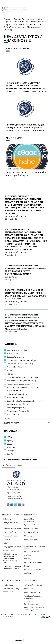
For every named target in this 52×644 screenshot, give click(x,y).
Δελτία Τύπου (10, 27)
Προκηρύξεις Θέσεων (32, 525)
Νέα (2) (10, 374)
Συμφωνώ (7, 640)
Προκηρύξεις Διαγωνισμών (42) (20, 364)
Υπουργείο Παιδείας (10, 536)
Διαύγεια (6, 540)
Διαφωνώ (18, 640)
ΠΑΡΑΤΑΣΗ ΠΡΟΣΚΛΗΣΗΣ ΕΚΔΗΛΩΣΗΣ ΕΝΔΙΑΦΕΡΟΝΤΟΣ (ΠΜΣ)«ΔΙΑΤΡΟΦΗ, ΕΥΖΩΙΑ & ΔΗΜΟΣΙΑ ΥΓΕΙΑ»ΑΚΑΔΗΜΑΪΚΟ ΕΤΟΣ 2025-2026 (26, 294)
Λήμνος (22, 27)
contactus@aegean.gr (15, 498)
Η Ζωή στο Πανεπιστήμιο (23, 19)
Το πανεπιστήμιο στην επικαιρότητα (28, 22)
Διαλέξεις (28, 555)
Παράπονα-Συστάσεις (32, 592)
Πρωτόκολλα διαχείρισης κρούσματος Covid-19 (12, 567)
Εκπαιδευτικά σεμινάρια (33, 562)
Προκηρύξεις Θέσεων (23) (17, 367)
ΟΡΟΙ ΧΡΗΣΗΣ (26, 615)
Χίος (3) (10, 454)
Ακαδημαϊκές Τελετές (32, 551)
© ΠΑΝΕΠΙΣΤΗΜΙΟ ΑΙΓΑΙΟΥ (10, 615)
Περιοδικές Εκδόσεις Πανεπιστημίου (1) (23, 377)
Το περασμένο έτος (33, 24)
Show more (7, 418)
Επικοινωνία (29, 589)
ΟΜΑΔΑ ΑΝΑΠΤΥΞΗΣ (9, 617)
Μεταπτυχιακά (30, 536)
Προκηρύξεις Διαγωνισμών (29, 520)
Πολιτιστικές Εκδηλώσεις (33, 570)
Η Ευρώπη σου (8, 550)
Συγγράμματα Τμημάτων (12, 547)
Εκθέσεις (28, 559)
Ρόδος (39, 19)
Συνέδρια (28, 573)
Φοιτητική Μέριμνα (31, 540)
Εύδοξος (6, 543)
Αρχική (7, 19)
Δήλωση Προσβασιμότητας (31, 603)
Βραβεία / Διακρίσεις (13, 24)
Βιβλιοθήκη (7, 519)
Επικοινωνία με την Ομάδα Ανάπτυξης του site (34, 609)
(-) (4, 465)
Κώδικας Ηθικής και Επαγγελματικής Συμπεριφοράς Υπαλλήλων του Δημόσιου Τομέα (12, 558)
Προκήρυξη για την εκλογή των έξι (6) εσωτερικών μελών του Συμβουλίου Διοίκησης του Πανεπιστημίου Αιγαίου (25, 128)
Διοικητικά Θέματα (31, 532)
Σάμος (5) (11, 451)
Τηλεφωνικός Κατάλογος (33, 585)
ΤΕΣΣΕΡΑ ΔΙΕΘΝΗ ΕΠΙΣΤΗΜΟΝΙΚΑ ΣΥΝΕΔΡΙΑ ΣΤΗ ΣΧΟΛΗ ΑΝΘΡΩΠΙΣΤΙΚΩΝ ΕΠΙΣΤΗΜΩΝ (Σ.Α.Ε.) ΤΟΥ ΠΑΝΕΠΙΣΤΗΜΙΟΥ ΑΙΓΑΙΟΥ (25, 270)
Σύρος (7, 22)
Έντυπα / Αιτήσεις (9, 532)
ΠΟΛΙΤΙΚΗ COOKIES (39, 615)
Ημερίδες (28, 566)
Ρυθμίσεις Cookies (10, 635)
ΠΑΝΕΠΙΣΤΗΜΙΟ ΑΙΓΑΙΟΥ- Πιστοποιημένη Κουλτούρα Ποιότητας (26, 174)
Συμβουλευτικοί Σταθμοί (12, 528)
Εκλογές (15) (12, 370)
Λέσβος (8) (11, 447)
